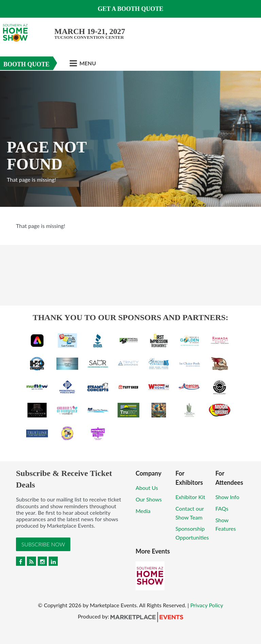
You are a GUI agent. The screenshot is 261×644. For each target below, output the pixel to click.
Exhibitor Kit (190, 497)
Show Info (227, 497)
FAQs (222, 508)
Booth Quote (27, 64)
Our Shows (149, 499)
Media (143, 511)
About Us (147, 488)
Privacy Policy (207, 605)
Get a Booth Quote (130, 9)
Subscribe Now (43, 544)
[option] (130, 139)
